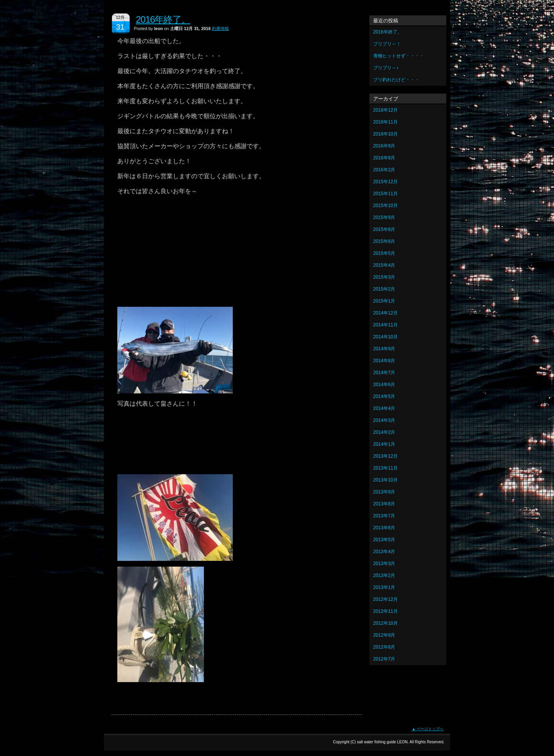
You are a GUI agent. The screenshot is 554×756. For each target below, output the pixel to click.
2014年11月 (385, 325)
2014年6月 (384, 385)
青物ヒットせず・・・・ (399, 56)
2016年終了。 (163, 19)
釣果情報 (220, 28)
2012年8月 (384, 647)
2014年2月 (384, 432)
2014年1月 (384, 444)
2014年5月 (384, 396)
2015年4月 (384, 265)
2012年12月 (385, 599)
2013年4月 (384, 552)
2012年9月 (384, 635)
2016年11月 (385, 122)
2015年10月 (385, 206)
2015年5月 (384, 253)
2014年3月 (384, 420)
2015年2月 (384, 289)
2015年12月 (385, 182)
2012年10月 (385, 623)
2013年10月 (385, 480)
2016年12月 (385, 110)
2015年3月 (384, 277)
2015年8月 (384, 229)
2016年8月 (384, 158)
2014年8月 (384, 361)
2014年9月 (384, 349)
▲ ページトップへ (428, 729)
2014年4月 (384, 408)
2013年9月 (384, 492)
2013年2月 (384, 575)
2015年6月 (384, 241)
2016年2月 (384, 170)
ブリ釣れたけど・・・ (396, 80)
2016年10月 (385, 134)
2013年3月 (384, 564)
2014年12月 (385, 313)
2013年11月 (385, 468)
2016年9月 (384, 146)
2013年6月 (384, 528)
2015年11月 (385, 194)
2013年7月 (384, 516)
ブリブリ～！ (387, 44)
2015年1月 (384, 301)
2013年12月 (385, 456)
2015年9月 (384, 217)
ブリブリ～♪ (386, 68)
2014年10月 (385, 337)
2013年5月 (384, 540)
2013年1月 (384, 587)
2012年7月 (384, 659)
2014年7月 (384, 373)
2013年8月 (384, 504)
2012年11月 (385, 611)
